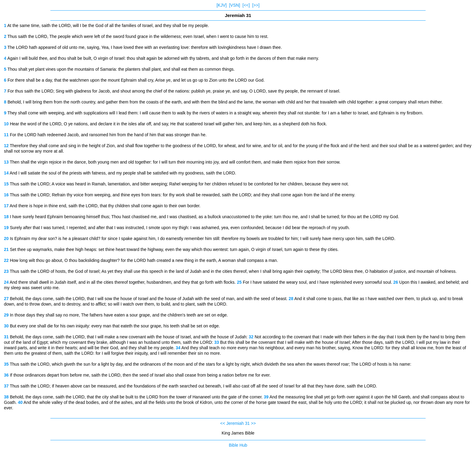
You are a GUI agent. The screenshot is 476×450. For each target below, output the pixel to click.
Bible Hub (238, 445)
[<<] (246, 5)
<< (223, 423)
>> (253, 423)
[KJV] (221, 5)
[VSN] (235, 5)
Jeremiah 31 (238, 423)
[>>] (256, 5)
